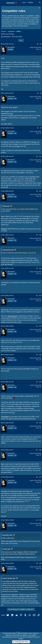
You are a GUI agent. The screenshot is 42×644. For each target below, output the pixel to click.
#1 (41, 44)
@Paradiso (5, 417)
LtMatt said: (6, 206)
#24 (40, 326)
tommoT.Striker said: (9, 578)
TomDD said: (6, 549)
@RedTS (4, 229)
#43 (40, 563)
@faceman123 (13, 316)
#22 (40, 296)
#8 (41, 128)
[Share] (38, 44)
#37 (40, 477)
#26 (40, 355)
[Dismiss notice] (39, 8)
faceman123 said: (8, 250)
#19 (40, 268)
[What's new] (36, 2)
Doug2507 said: (7, 535)
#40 (40, 520)
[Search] (40, 2)
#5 (41, 93)
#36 (40, 450)
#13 (40, 191)
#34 (40, 423)
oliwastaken (7, 37)
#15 (40, 235)
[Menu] (3, 3)
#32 (40, 382)
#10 (40, 156)
